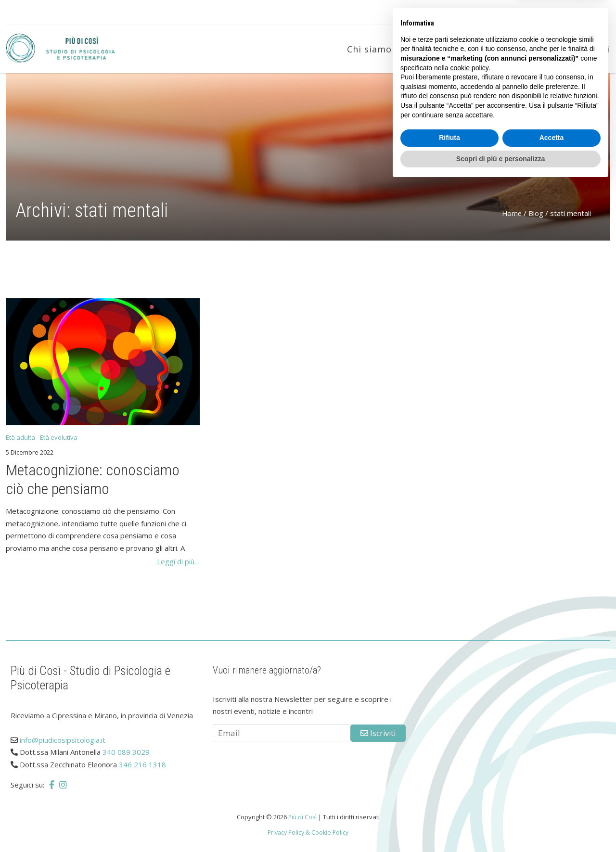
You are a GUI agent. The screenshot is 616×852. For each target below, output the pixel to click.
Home (511, 213)
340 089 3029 (126, 752)
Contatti (590, 49)
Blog (548, 49)
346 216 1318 (142, 764)
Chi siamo (369, 49)
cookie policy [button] (469, 735)
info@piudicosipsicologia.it (84, 12)
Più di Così (302, 817)
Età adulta (501, 49)
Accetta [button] (552, 805)
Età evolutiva (435, 49)
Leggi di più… (178, 561)
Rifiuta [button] (449, 805)
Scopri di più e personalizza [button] (500, 826)
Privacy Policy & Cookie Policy (308, 832)
